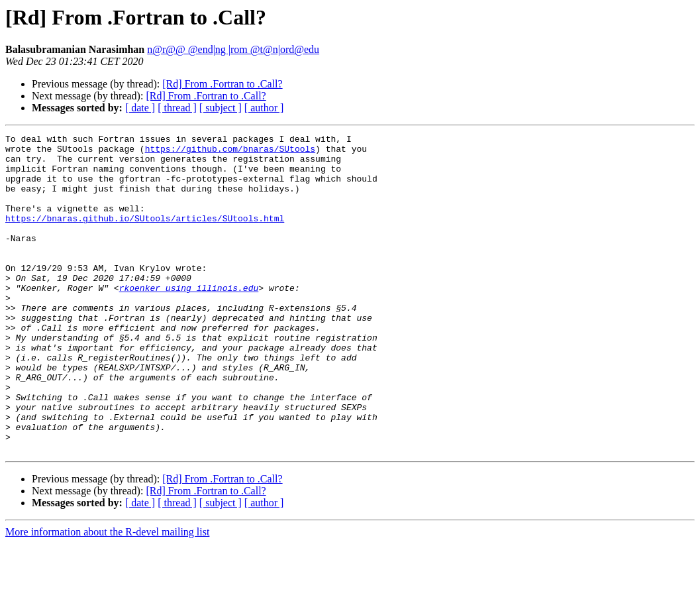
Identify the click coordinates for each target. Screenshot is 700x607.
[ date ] (140, 108)
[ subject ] (221, 108)
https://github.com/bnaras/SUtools (230, 152)
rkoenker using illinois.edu (189, 319)
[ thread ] (177, 108)
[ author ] (264, 108)
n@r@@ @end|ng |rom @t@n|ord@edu (233, 49)
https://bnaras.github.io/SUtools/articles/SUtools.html (145, 236)
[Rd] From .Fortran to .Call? (222, 84)
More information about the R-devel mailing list (107, 595)
